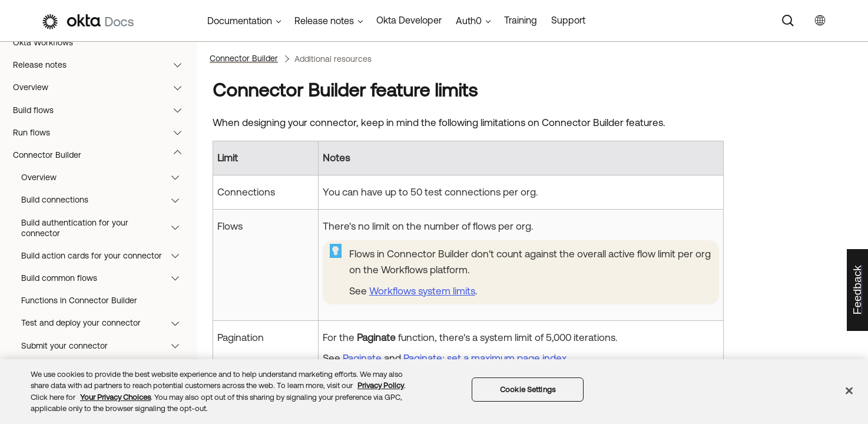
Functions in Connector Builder (79, 300)
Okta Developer (409, 20)
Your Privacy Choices (115, 397)
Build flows (103, 110)
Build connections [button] (106, 200)
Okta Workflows (43, 42)
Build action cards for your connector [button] (106, 256)
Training (521, 20)
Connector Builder (103, 155)
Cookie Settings (528, 390)
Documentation (240, 21)
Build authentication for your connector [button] (106, 228)
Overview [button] (106, 177)
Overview (103, 87)
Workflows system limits (422, 291)
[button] (180, 65)
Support (568, 20)
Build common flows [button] (106, 278)
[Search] (788, 21)
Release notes (103, 65)
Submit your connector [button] (106, 346)
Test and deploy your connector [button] (106, 323)
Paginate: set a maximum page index (485, 358)
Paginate (362, 358)
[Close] (849, 390)
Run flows (103, 132)
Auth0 (469, 21)
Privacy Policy (381, 385)
